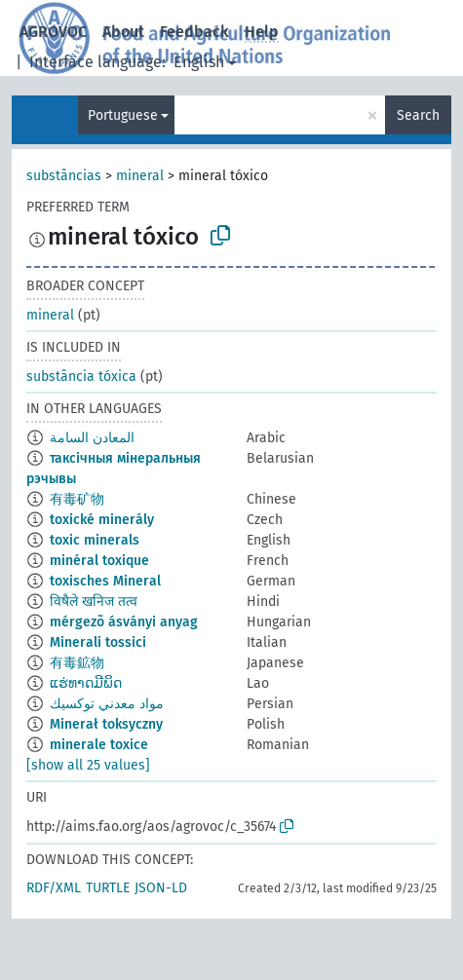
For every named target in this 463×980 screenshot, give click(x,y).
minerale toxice (99, 745)
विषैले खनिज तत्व (94, 602)
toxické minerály (102, 520)
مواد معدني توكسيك (107, 704)
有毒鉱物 (77, 663)
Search (418, 115)
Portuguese (123, 115)
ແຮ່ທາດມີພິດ (86, 683)
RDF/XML (54, 888)
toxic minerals (95, 540)
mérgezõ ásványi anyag (124, 622)
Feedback (194, 32)
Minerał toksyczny (106, 724)
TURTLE (108, 888)
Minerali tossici (98, 642)
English (199, 62)
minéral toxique (99, 561)
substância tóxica (81, 377)
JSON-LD (161, 888)
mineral (140, 176)
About (123, 32)
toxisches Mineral (105, 581)
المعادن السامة (92, 438)
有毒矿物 (77, 499)
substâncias (64, 176)
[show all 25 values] (88, 765)
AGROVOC (53, 32)
